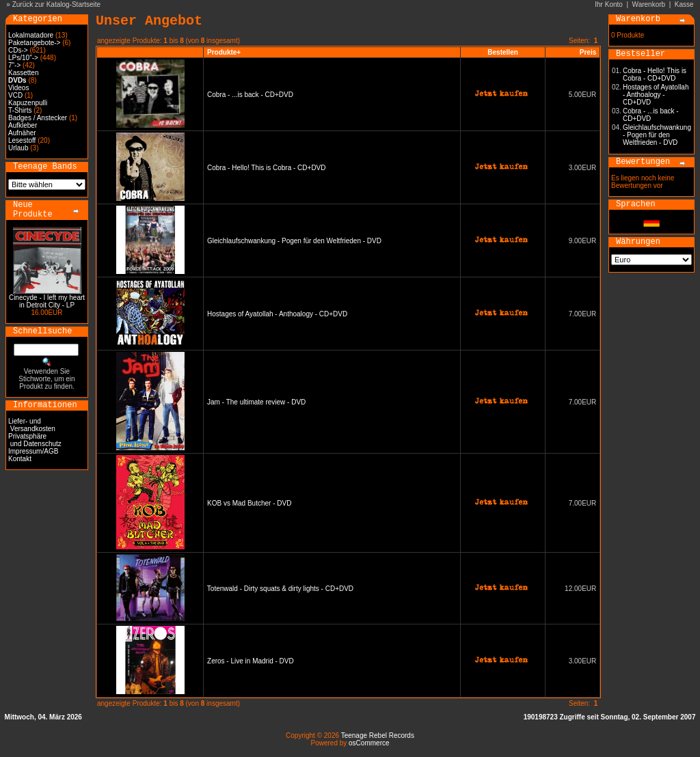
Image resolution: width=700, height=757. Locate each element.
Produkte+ (224, 52)
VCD (15, 95)
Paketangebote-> (34, 43)
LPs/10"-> (23, 58)
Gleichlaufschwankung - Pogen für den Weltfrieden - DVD (294, 241)
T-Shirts (20, 110)
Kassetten (23, 73)
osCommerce (369, 743)
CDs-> (18, 50)
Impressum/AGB (33, 451)
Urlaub (18, 148)
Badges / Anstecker (38, 118)
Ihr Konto (609, 4)
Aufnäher (22, 133)
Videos (18, 88)
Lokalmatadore (31, 35)
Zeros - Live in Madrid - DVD (251, 661)
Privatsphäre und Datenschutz (35, 440)
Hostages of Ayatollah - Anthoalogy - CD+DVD (277, 314)
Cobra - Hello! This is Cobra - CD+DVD (266, 168)
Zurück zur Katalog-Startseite (57, 4)
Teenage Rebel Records (378, 735)
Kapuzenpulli (28, 103)
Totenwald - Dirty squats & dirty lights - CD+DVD (280, 589)
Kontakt (20, 459)
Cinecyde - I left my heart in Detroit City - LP (47, 301)
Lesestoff (22, 140)
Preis (588, 52)
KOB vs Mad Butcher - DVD (249, 503)
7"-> (14, 65)
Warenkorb (649, 4)
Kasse (684, 4)
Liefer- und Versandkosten (32, 425)
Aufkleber (23, 125)
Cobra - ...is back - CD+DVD (250, 95)
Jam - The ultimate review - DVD (256, 402)
